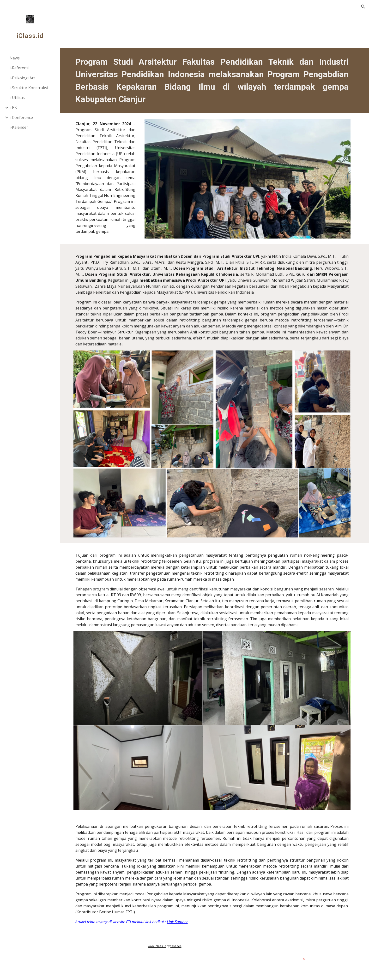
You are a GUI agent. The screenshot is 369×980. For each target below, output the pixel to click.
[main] (214, 81)
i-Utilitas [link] (17, 98)
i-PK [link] (13, 107)
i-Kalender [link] (19, 127)
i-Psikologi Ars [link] (23, 78)
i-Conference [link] (21, 117)
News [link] (15, 58)
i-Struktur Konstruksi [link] (29, 88)
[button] (363, 7)
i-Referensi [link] (19, 68)
